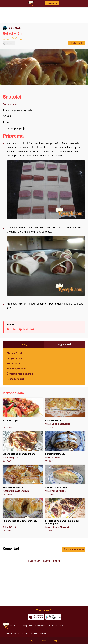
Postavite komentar (74, 549)
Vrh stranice (43, 610)
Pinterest (43, 633)
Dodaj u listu (77, 43)
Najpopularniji (65, 344)
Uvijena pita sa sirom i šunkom (23, 447)
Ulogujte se (52, 3)
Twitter (17, 633)
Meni (44, 641)
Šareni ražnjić (23, 413)
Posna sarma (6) (15, 379)
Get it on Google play (53, 617)
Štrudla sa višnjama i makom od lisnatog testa (65, 515)
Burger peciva (14, 358)
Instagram (33, 633)
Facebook (8, 633)
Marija (18, 28)
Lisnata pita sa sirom (65, 480)
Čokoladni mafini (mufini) (20, 374)
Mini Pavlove (13, 363)
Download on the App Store (36, 617)
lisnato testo (29, 329)
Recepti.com (6, 626)
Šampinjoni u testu (65, 447)
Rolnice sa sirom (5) (23, 480)
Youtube (24, 633)
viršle (13, 329)
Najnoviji (23, 344)
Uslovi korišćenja (41, 626)
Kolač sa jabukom (16, 369)
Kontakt (62, 626)
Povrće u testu (65, 413)
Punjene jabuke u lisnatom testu (23, 515)
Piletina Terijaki (15, 353)
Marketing (53, 626)
